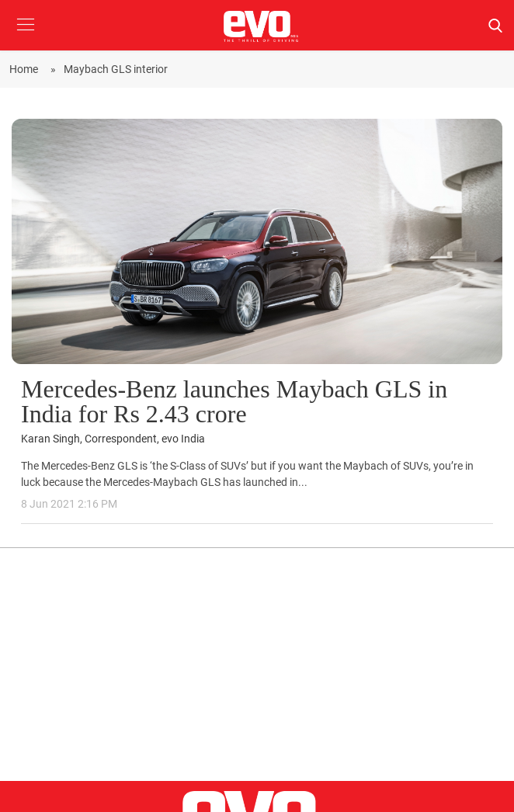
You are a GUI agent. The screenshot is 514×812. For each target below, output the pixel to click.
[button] (25, 36)
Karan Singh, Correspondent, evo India (113, 439)
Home (26, 69)
